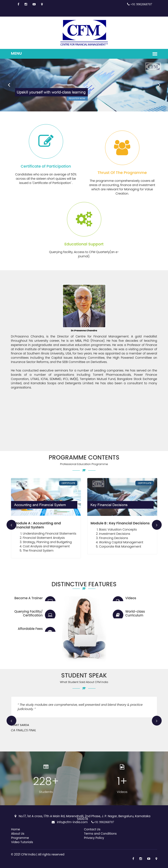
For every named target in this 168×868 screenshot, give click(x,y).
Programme (20, 838)
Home (16, 829)
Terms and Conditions (100, 834)
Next (157, 83)
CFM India (28, 854)
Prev (6, 83)
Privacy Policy (94, 838)
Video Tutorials (22, 842)
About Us (18, 834)
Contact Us (92, 829)
